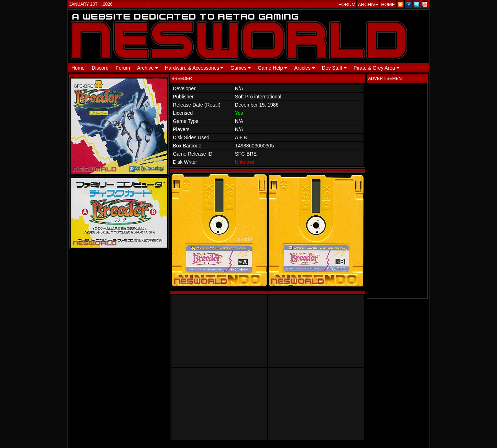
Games (241, 68)
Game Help (272, 68)
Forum (123, 68)
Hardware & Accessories (194, 68)
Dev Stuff (334, 68)
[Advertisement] (397, 191)
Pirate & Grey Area (376, 68)
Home (78, 68)
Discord (100, 68)
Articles (305, 68)
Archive (148, 68)
